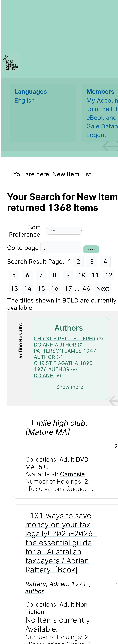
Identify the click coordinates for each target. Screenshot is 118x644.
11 (95, 275)
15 (41, 288)
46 (86, 288)
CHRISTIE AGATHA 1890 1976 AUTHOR (63, 366)
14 (28, 288)
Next (103, 288)
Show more (70, 387)
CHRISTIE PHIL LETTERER (65, 339)
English (25, 100)
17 (68, 288)
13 (14, 288)
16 (55, 288)
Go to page (24, 248)
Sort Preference (25, 231)
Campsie (72, 474)
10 (82, 275)
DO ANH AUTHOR (55, 345)
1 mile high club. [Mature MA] (56, 428)
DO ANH (44, 375)
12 (109, 275)
